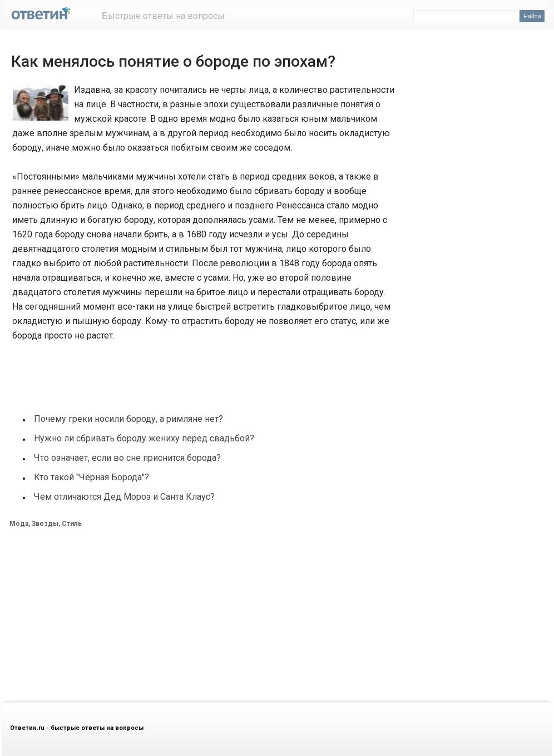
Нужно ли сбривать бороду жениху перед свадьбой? (144, 438)
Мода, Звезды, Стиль (46, 524)
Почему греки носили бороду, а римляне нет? (128, 419)
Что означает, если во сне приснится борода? (127, 458)
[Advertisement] (209, 371)
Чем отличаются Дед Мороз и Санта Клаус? (124, 497)
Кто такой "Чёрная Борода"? (91, 477)
